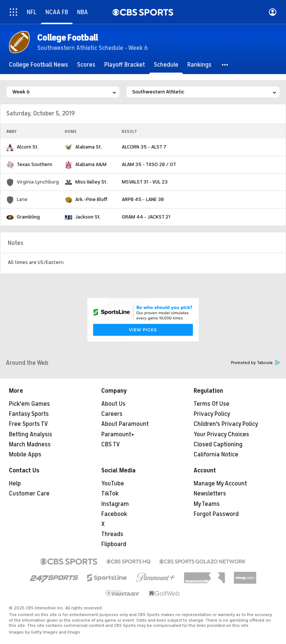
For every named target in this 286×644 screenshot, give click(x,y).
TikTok (110, 494)
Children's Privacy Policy (226, 424)
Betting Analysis (31, 434)
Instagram (115, 504)
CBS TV (111, 444)
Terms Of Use (212, 404)
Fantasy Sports (29, 414)
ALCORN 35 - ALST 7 (144, 147)
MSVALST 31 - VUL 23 (145, 182)
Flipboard (114, 544)
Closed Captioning (218, 444)
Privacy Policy (212, 414)
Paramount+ (118, 434)
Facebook (114, 514)
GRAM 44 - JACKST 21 (146, 217)
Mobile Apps (25, 455)
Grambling (28, 217)
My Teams (207, 504)
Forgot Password (216, 514)
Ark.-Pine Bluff (91, 199)
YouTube (113, 484)
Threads (112, 534)
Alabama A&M (91, 164)
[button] (225, 65)
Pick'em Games (29, 404)
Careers (112, 414)
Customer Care (29, 494)
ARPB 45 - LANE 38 (143, 199)
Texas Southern (34, 164)
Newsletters (210, 494)
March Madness (30, 444)
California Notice (216, 455)
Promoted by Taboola (255, 363)
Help (15, 484)
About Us (113, 404)
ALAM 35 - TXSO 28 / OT (149, 164)
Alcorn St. (28, 147)
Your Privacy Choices (221, 434)
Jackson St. (88, 217)
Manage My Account (220, 484)
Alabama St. (89, 147)
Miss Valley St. (91, 182)
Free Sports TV (28, 424)
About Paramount (125, 424)
